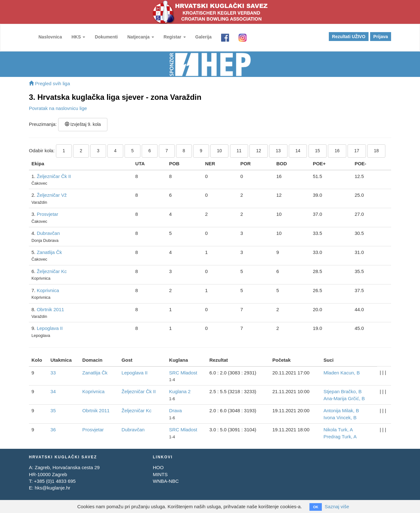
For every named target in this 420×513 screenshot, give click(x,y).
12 (259, 151)
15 (318, 151)
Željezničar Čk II (54, 176)
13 (278, 151)
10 (220, 151)
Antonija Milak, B (341, 410)
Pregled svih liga (49, 83)
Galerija (203, 37)
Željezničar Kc (52, 271)
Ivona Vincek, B (340, 417)
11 (239, 151)
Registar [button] (175, 37)
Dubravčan (48, 233)
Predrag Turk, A (340, 437)
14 (298, 151)
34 (53, 391)
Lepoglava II (50, 328)
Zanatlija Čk (49, 252)
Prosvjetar (48, 214)
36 (53, 430)
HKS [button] (78, 37)
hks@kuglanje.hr (52, 488)
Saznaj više (337, 506)
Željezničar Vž (52, 195)
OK (316, 507)
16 (337, 151)
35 (53, 410)
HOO (158, 467)
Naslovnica (50, 37)
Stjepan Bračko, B (342, 391)
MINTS (160, 474)
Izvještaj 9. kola (83, 124)
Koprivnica (48, 290)
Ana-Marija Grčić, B (344, 398)
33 (53, 373)
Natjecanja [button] (141, 37)
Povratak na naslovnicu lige (58, 108)
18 (376, 151)
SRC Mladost (183, 373)
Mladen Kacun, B (342, 373)
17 (357, 151)
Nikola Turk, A (338, 430)
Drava (175, 410)
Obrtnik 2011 (51, 309)
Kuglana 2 (180, 391)
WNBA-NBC (166, 481)
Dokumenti (106, 37)
